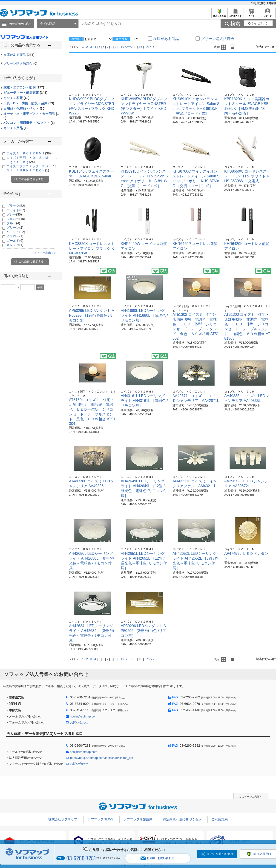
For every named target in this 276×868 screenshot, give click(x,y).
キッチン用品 (16, 128)
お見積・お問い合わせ (157, 858)
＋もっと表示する (45, 253)
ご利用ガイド (235, 15)
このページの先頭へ (251, 797)
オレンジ (15, 245)
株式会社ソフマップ (63, 819)
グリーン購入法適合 (20, 63)
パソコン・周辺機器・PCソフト (29, 123)
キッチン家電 (16, 98)
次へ (149, 47)
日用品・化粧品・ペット (24, 108)
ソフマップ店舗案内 (138, 819)
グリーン (15, 228)
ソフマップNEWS (101, 819)
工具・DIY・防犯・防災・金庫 (29, 103)
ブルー (13, 223)
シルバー (16, 219)
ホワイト (16, 210)
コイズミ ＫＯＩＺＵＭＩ (30, 153)
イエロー (15, 236)
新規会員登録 (219, 15)
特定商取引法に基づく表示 (182, 819)
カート (252, 15)
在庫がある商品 (19, 55)
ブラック (16, 206)
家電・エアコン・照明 (24, 87)
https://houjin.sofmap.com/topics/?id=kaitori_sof (102, 758)
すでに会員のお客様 (220, 854)
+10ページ (126, 47)
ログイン (268, 15)
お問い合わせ (79, 722)
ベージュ (16, 232)
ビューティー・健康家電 (25, 93)
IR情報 (272, 3)
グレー (14, 214)
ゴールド (15, 241)
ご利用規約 (258, 3)
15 (141, 47)
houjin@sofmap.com (84, 716)
